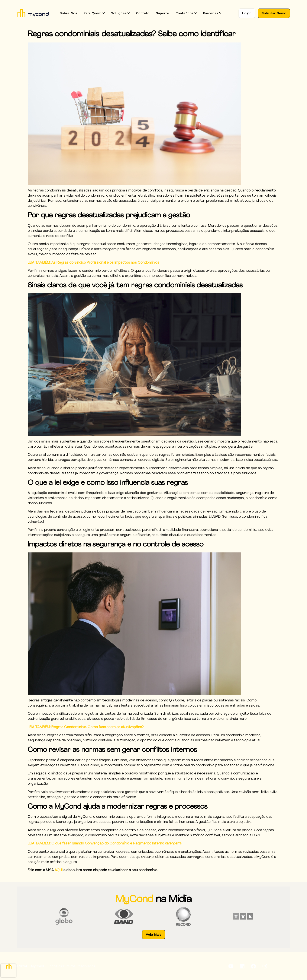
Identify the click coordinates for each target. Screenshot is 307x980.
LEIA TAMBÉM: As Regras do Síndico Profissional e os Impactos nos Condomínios (93, 263)
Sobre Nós (68, 13)
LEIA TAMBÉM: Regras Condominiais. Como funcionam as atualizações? (86, 727)
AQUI (59, 870)
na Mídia (174, 900)
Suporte (162, 13)
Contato (143, 13)
